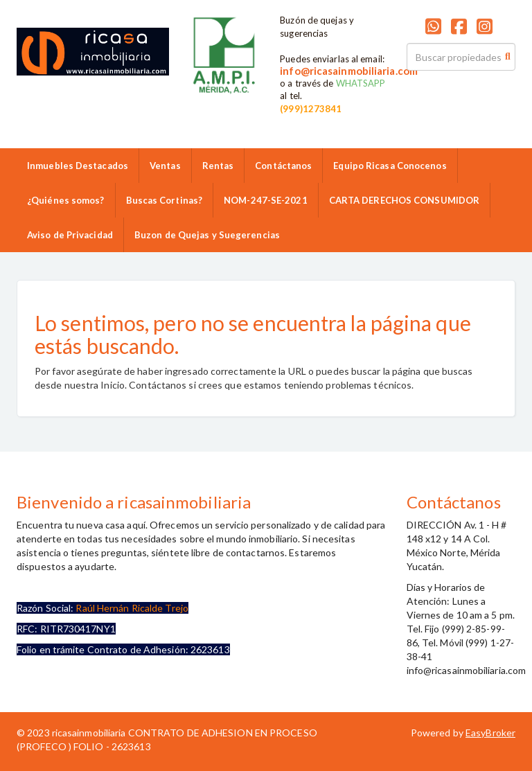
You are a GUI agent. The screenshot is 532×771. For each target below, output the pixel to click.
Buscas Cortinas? (165, 200)
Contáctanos (283, 166)
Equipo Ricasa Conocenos (390, 166)
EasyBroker (490, 733)
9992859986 (218, 103)
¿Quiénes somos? (66, 200)
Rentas (218, 166)
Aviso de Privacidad (70, 235)
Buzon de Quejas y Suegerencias (207, 235)
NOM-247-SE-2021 (266, 200)
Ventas (165, 166)
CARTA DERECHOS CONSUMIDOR (405, 200)
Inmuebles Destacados (78, 166)
